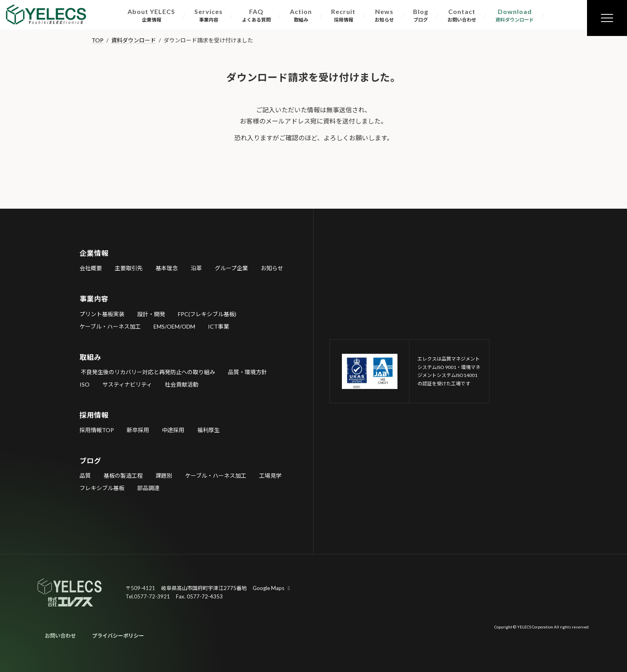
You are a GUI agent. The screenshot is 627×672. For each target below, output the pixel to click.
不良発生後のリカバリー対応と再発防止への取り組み (147, 372)
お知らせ (272, 268)
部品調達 (148, 488)
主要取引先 (129, 268)
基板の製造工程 (123, 476)
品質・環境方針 (248, 372)
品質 (85, 476)
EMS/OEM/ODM (174, 326)
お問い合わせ (60, 636)
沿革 (196, 268)
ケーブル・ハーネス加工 (110, 326)
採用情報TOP (97, 430)
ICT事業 (219, 326)
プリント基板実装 (102, 314)
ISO (85, 384)
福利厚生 (208, 430)
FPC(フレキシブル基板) (207, 314)
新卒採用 (138, 430)
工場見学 (270, 476)
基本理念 (167, 268)
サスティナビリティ (127, 384)
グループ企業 (231, 268)
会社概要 (91, 268)
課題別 (164, 476)
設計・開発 (151, 314)
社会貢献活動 (182, 384)
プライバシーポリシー (118, 636)
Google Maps (272, 588)
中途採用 (173, 430)
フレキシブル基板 (102, 488)
